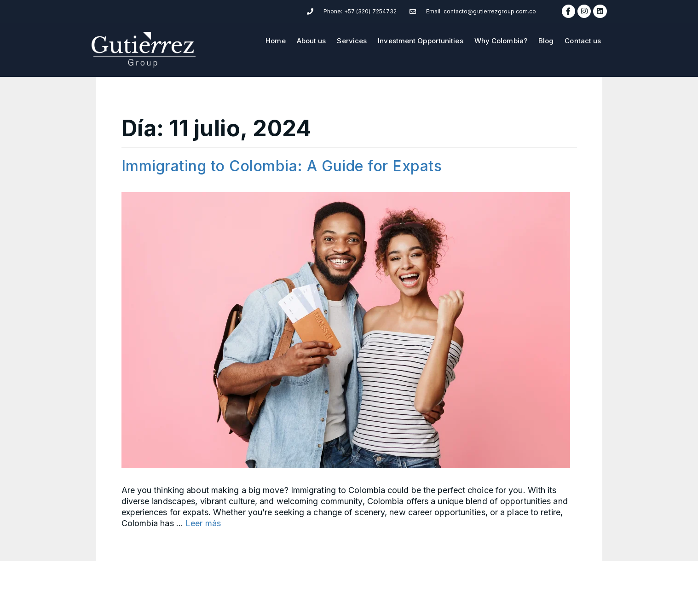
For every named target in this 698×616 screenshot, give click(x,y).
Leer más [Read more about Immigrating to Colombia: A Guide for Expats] (203, 523)
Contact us (583, 41)
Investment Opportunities (420, 41)
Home (275, 41)
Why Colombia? (501, 41)
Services (352, 41)
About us (312, 41)
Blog (546, 41)
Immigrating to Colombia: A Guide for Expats (282, 166)
